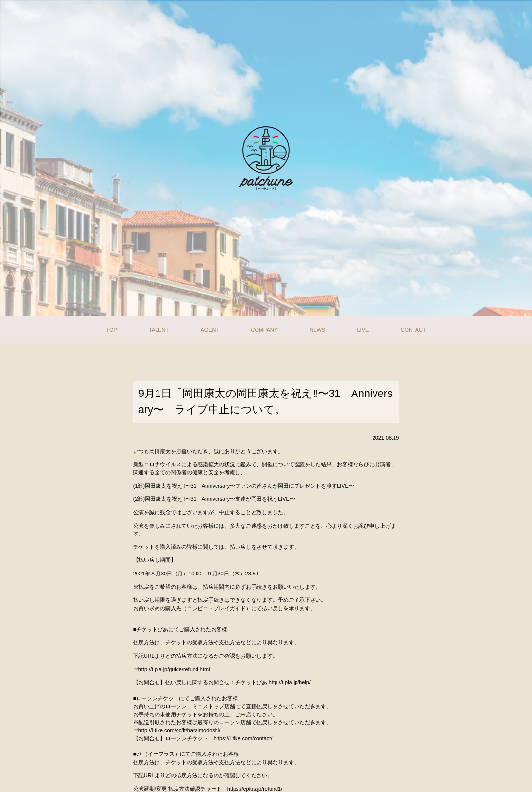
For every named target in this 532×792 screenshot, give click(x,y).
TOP (111, 328)
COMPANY (264, 328)
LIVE (363, 328)
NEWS (317, 328)
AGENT (210, 328)
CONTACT (414, 328)
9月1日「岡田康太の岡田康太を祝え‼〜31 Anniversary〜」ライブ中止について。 (266, 401)
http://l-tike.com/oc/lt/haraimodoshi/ (180, 730)
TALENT (159, 328)
